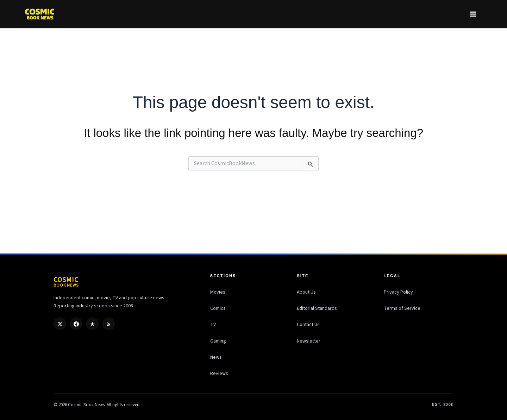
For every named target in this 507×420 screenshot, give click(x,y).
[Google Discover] (92, 324)
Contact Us (308, 325)
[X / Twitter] (60, 324)
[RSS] (108, 324)
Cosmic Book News (86, 405)
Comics (218, 308)
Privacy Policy (398, 292)
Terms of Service (402, 308)
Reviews (219, 374)
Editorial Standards (317, 308)
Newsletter (309, 341)
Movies (218, 292)
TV (213, 325)
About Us (306, 292)
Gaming (218, 341)
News (216, 357)
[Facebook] (76, 324)
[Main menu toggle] (473, 14)
